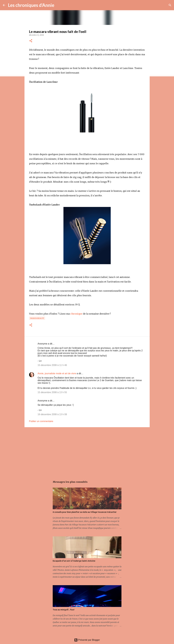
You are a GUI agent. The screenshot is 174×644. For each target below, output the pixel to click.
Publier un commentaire (41, 421)
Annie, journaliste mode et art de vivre (57, 373)
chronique (76, 314)
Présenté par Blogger (87, 640)
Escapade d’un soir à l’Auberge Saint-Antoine (74, 561)
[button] (31, 41)
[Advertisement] (87, 452)
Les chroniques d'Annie (31, 5)
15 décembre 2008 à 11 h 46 (52, 365)
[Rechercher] (58, 5)
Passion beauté (37, 318)
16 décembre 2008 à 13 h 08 (52, 414)
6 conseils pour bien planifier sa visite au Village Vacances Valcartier (85, 512)
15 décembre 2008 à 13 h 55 (52, 392)
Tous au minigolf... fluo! (64, 610)
